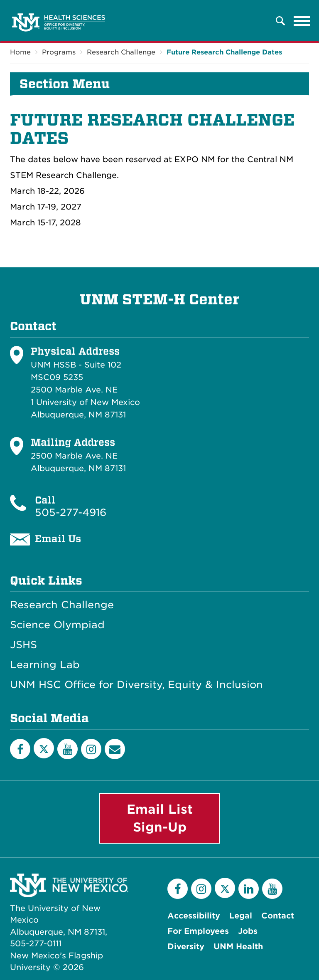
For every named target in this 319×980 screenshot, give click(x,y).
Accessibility (194, 916)
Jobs (248, 931)
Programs (59, 52)
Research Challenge (121, 52)
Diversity (186, 947)
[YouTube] (67, 749)
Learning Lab (45, 665)
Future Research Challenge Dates (224, 52)
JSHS (23, 645)
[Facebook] (20, 749)
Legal (241, 916)
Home (20, 52)
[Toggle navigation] (302, 21)
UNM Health (238, 947)
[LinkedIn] (249, 889)
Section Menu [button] (65, 84)
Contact (278, 916)
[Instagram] (91, 749)
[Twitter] (44, 748)
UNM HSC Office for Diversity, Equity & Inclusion (136, 685)
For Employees (198, 931)
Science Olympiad (57, 625)
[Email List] (115, 749)
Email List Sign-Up (160, 818)
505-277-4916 (71, 512)
